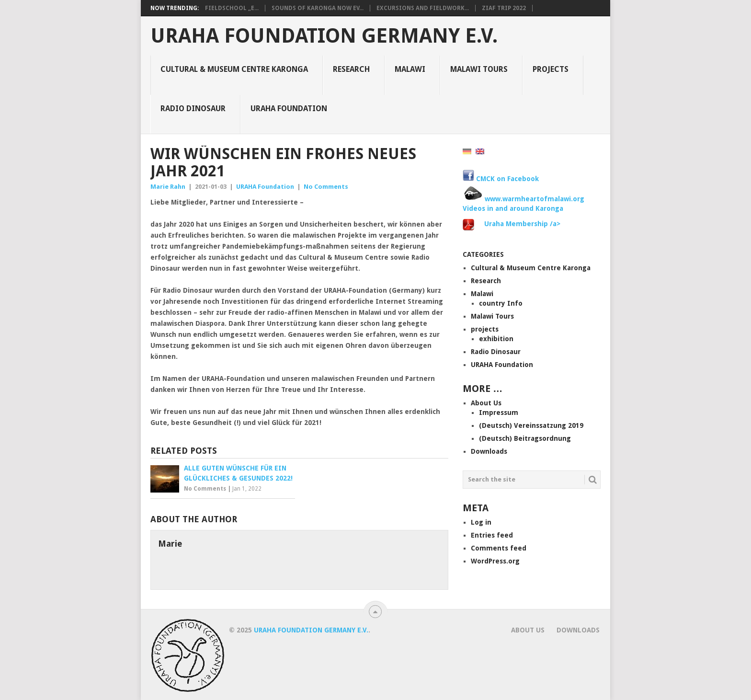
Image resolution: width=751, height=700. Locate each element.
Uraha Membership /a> (522, 224)
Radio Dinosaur (193, 109)
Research (351, 69)
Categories (483, 254)
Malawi (410, 69)
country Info (501, 303)
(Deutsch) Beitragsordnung (525, 438)
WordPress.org (495, 561)
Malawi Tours (479, 69)
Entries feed (492, 535)
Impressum (499, 413)
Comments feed (499, 548)
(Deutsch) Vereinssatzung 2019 (531, 425)
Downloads (489, 451)
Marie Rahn (168, 187)
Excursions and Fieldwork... (423, 8)
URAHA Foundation (289, 109)
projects (551, 69)
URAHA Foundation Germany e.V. (324, 36)
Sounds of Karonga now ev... (318, 8)
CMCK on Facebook (501, 179)
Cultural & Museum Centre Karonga (234, 69)
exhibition (496, 339)
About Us (486, 403)
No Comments (326, 187)
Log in (481, 522)
